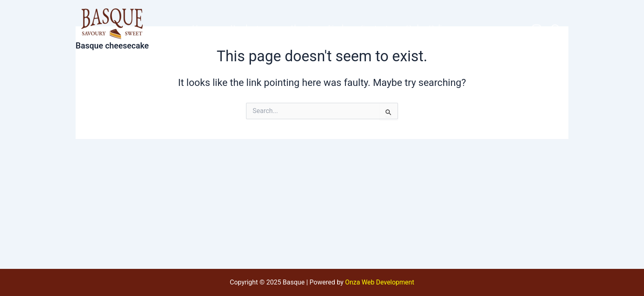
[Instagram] (537, 29)
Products (251, 28)
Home (202, 28)
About (300, 28)
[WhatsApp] (555, 29)
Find (336, 28)
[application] (267, 28)
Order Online (430, 28)
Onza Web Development (380, 282)
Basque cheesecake (112, 46)
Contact (376, 28)
